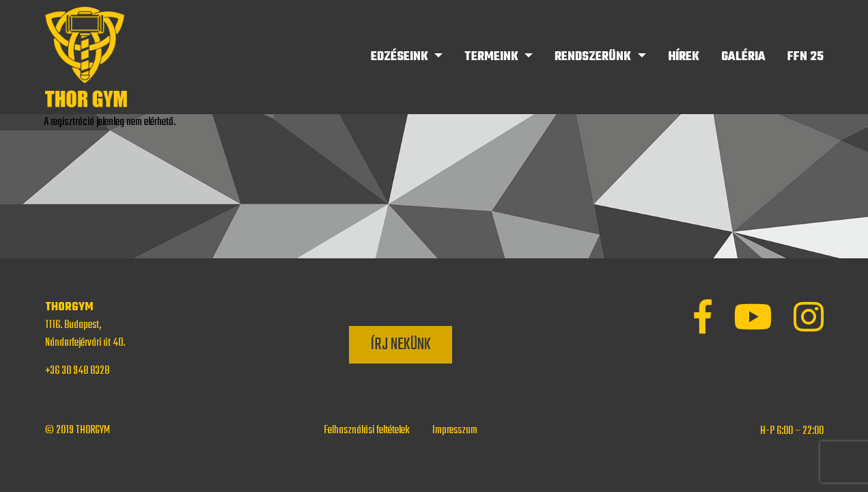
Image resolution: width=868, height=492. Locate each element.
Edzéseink (401, 57)
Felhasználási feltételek (367, 430)
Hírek (684, 57)
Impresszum (455, 430)
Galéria (743, 57)
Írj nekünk (401, 345)
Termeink (493, 57)
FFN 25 (806, 57)
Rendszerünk (594, 57)
